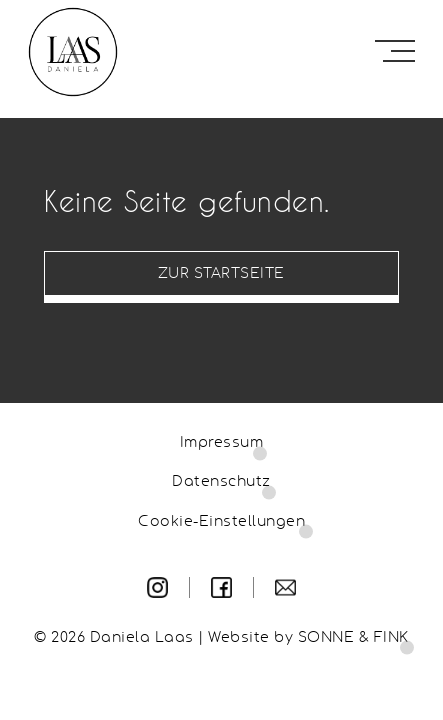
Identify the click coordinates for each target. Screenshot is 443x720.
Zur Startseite (221, 274)
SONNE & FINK (353, 638)
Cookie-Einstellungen (221, 522)
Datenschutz (221, 482)
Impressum (222, 443)
